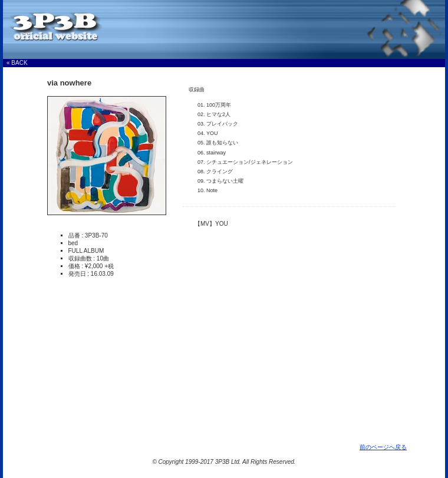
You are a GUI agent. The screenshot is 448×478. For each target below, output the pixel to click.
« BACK (17, 63)
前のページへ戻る (383, 447)
